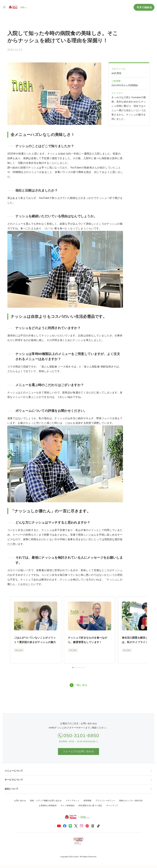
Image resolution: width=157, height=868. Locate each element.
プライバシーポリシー (105, 801)
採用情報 (87, 801)
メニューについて (78, 771)
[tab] (73, 668)
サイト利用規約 (68, 806)
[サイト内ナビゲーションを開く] (4, 7)
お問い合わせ (20, 801)
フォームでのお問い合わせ (78, 751)
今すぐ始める (144, 7)
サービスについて (78, 780)
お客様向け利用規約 (48, 806)
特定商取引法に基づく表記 (90, 806)
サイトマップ (112, 806)
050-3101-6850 (81, 736)
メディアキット (73, 801)
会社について (78, 789)
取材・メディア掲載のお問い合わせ (46, 801)
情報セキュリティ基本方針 (131, 801)
